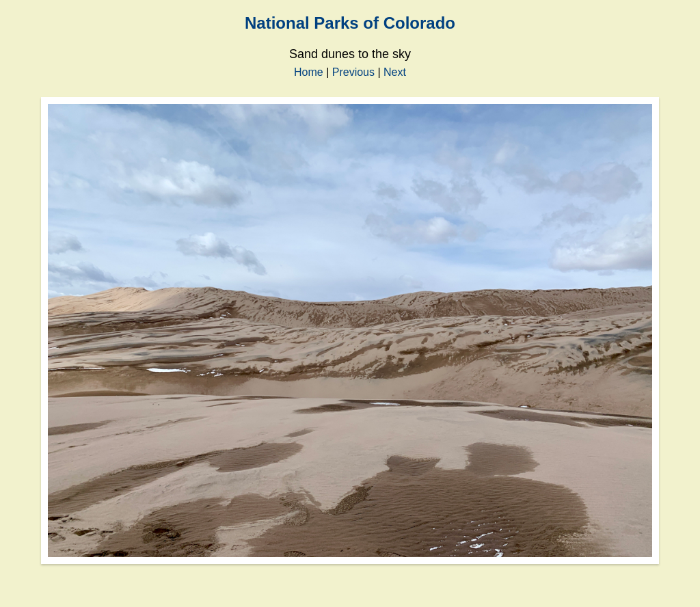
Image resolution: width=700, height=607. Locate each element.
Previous (353, 72)
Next (395, 72)
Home (309, 72)
